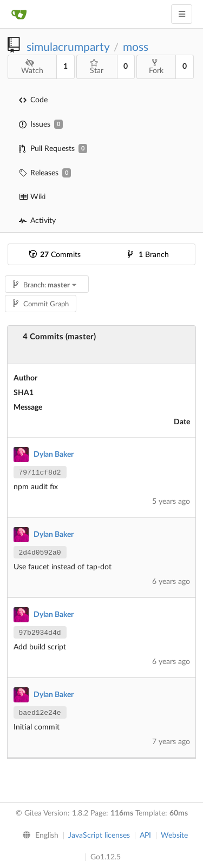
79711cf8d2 (40, 473)
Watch (32, 67)
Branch (148, 255)
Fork (156, 67)
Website (174, 836)
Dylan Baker (54, 455)
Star (97, 67)
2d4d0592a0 (40, 553)
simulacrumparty (68, 47)
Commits (55, 255)
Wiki (32, 197)
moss (136, 47)
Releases (45, 173)
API (145, 836)
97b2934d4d (40, 633)
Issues (41, 124)
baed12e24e (40, 713)
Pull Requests (53, 149)
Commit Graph (41, 304)
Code (33, 100)
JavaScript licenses (99, 836)
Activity (37, 221)
